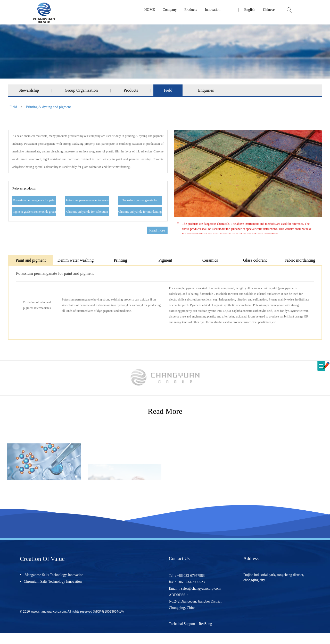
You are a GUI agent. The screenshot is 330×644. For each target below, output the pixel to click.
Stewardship (29, 90)
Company (170, 10)
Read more (157, 230)
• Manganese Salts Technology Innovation (52, 575)
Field (168, 90)
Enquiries (206, 90)
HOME (149, 10)
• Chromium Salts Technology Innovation (51, 582)
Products (191, 10)
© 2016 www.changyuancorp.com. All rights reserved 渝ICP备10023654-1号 (72, 612)
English (250, 10)
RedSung (205, 624)
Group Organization (81, 90)
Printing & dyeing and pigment (48, 107)
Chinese (269, 10)
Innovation (213, 10)
